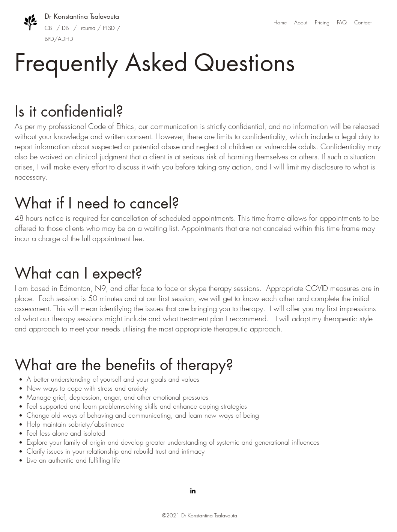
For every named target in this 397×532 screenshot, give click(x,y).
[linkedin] (193, 491)
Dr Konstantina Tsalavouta (82, 16)
